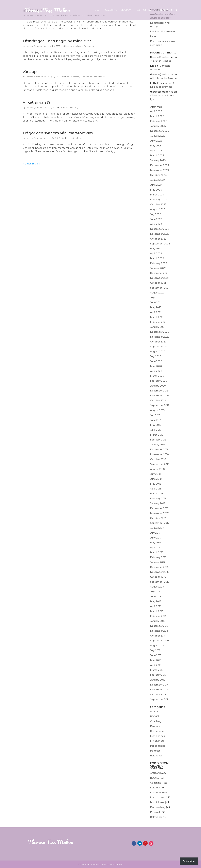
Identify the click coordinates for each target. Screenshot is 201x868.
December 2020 (160, 332)
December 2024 (160, 165)
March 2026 (157, 116)
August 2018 (157, 469)
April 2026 (156, 111)
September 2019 (160, 405)
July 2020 (156, 356)
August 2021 (157, 293)
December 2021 (159, 273)
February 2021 (158, 322)
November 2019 (159, 396)
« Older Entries (31, 164)
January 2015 (158, 680)
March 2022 (157, 258)
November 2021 (159, 278)
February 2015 (158, 675)
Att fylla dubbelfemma (163, 78)
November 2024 (160, 170)
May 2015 (156, 660)
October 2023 (158, 204)
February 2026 (159, 121)
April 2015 (156, 665)
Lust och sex (157, 736)
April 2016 (156, 606)
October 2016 (158, 577)
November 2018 (159, 454)
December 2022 (160, 229)
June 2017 (156, 538)
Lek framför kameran (162, 31)
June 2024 (156, 185)
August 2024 (158, 180)
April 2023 (156, 224)
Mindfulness (157, 741)
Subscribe (189, 861)
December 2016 (159, 567)
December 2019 (159, 391)
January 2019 (158, 445)
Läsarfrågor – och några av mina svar (57, 41)
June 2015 (156, 655)
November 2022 (160, 234)
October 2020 (158, 342)
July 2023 (156, 214)
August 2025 (158, 136)
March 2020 (157, 376)
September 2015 (160, 641)
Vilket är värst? (37, 102)
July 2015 (155, 650)
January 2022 (158, 268)
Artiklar (154, 712)
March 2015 (157, 670)
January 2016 (158, 621)
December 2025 (160, 131)
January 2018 (158, 503)
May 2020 (156, 366)
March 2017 (157, 552)
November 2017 (159, 513)
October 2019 (158, 400)
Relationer (156, 756)
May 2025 (156, 146)
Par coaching (158, 746)
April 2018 (156, 489)
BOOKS (155, 716)
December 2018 (159, 449)
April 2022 (156, 253)
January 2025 (158, 160)
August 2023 (158, 209)
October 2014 (158, 695)
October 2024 (158, 175)
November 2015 (159, 631)
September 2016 (160, 582)
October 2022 (158, 239)
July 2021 (155, 298)
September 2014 (160, 699)
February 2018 (158, 499)
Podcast (155, 751)
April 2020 (156, 371)
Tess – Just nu (143, 10)
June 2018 (156, 479)
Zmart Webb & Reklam (114, 864)
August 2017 (157, 528)
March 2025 (157, 155)
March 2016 (157, 611)
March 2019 (157, 435)
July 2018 (155, 474)
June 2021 (156, 302)
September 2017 (160, 523)
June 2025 (156, 141)
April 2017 (156, 548)
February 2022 (159, 263)
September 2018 (160, 464)
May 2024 (156, 190)
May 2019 (156, 425)
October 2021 (158, 283)
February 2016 (158, 616)
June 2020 (156, 361)
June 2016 (156, 597)
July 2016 (155, 592)
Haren (154, 36)
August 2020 (158, 351)
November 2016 (159, 572)
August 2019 (157, 410)
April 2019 (156, 430)
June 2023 (156, 219)
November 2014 (159, 690)
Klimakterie (157, 731)
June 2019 (156, 420)
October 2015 (158, 636)
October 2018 (158, 459)
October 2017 (158, 518)
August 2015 (157, 646)
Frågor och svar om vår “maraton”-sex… (59, 133)
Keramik (155, 726)
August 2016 (157, 587)
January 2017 (158, 562)
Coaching (111, 10)
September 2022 (160, 244)
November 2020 (160, 337)
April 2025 (156, 151)
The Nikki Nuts (164, 10)
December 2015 (159, 626)
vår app (30, 72)
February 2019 (158, 440)
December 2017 (159, 508)
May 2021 (156, 307)
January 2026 (158, 126)
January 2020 (158, 386)
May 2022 (156, 249)
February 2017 (158, 557)
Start (98, 10)
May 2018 (156, 484)
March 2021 (157, 317)
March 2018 (157, 494)
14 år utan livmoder (161, 61)
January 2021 (158, 327)
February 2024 (159, 200)
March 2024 (157, 195)
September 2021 (160, 288)
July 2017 (155, 533)
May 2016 (156, 601)
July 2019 (155, 415)
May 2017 (156, 543)
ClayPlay (126, 10)
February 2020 (159, 381)
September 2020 (160, 347)
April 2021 (156, 312)
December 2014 (159, 685)
